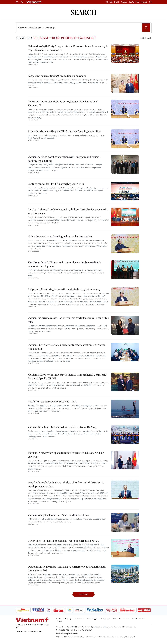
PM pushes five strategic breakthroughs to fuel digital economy (64, 289)
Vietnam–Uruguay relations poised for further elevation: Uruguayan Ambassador (67, 347)
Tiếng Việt (109, 2)
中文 (137, 2)
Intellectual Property (64, 619)
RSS (88, 619)
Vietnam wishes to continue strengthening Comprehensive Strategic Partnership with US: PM (67, 376)
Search (83, 12)
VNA (114, 619)
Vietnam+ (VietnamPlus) (34, 2)
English (117, 2)
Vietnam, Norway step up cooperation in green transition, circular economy (66, 455)
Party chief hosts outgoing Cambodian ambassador (57, 76)
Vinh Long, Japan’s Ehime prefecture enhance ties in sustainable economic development (65, 264)
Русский (144, 2)
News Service (124, 619)
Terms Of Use (79, 619)
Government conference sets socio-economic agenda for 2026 (63, 541)
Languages (105, 619)
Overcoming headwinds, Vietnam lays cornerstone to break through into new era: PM (67, 568)
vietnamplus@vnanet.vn (70, 633)
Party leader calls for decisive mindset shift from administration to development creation (66, 484)
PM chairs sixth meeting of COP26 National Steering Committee (65, 131)
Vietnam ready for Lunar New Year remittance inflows (59, 515)
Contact (59, 621)
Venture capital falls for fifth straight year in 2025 (56, 184)
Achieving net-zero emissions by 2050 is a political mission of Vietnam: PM (63, 103)
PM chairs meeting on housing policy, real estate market (60, 236)
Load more (84, 594)
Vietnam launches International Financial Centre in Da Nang (62, 427)
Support (95, 619)
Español (132, 2)
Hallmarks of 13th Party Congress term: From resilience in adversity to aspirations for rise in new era (68, 48)
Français (124, 2)
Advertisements (138, 619)
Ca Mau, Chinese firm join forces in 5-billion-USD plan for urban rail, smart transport (67, 211)
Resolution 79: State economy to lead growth (53, 401)
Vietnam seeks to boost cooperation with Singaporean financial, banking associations (64, 159)
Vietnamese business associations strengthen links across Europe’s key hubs (68, 320)
